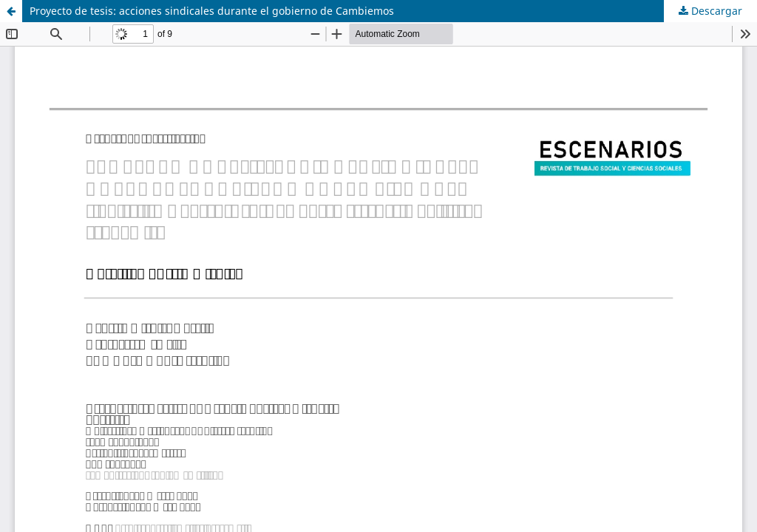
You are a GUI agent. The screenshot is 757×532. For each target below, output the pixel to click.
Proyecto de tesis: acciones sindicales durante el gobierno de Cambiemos (212, 11)
